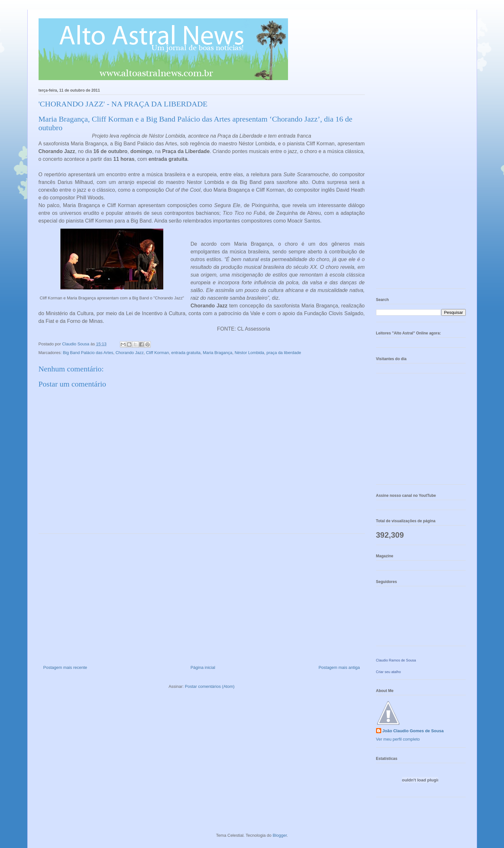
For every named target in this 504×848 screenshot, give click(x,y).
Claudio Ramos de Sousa (396, 660)
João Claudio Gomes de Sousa (413, 731)
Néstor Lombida (249, 353)
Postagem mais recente (65, 667)
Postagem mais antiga (339, 667)
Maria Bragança (218, 353)
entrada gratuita (186, 353)
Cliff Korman (157, 353)
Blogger (280, 835)
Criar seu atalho (389, 672)
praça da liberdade (284, 353)
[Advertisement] (202, 597)
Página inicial (203, 667)
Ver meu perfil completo (398, 739)
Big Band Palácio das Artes (88, 353)
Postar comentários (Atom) (210, 686)
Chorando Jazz (129, 353)
